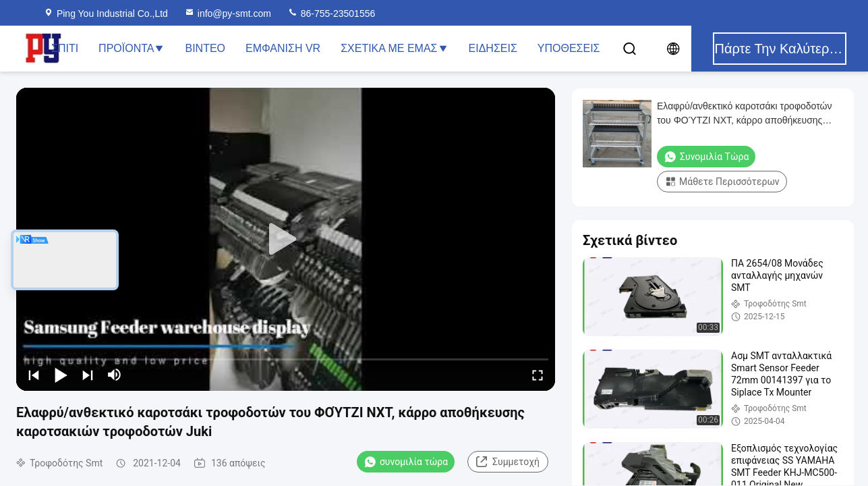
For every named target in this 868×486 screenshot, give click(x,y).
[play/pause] (61, 375)
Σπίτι (65, 48)
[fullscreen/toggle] (538, 375)
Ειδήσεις (493, 48)
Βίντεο (205, 48)
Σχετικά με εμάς (394, 48)
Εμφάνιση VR (283, 48)
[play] (286, 240)
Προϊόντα (132, 48)
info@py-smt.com (228, 13)
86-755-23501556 (331, 13)
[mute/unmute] (115, 375)
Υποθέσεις (569, 48)
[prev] (34, 375)
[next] (88, 375)
